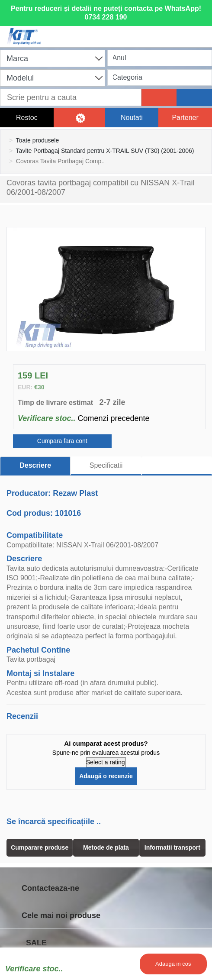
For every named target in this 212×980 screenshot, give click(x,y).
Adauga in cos (173, 964)
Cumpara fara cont (62, 441)
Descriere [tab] (35, 465)
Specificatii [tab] (106, 465)
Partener (185, 118)
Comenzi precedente (113, 418)
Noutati (132, 118)
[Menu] (201, 31)
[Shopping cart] (107, 31)
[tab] (177, 466)
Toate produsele (38, 140)
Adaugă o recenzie (106, 776)
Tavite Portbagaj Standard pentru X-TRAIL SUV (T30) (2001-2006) (105, 151)
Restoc (27, 118)
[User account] (154, 31)
